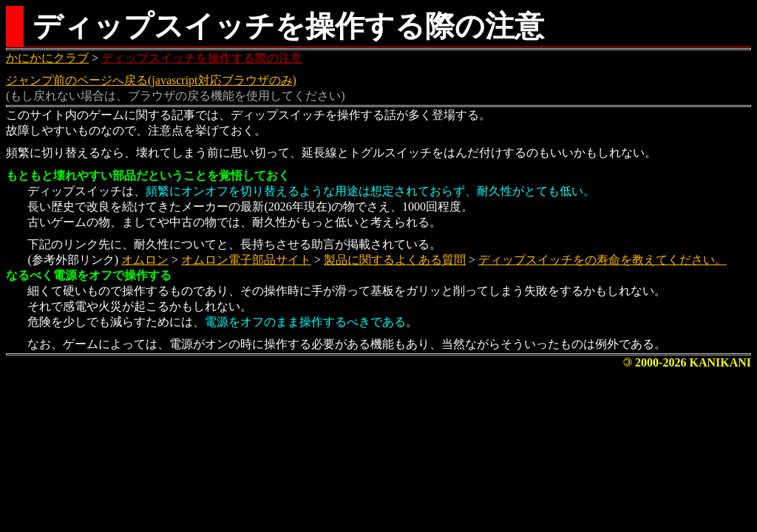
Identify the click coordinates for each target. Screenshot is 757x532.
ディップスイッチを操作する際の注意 (202, 58)
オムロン (145, 260)
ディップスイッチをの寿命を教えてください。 (602, 260)
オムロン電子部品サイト (246, 260)
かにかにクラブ (47, 58)
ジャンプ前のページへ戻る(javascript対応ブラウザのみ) (151, 80)
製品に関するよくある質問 (395, 260)
